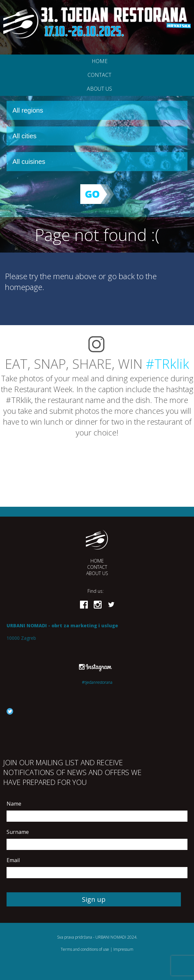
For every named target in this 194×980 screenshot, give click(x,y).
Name (14, 804)
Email (13, 860)
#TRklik (167, 364)
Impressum (123, 949)
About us (99, 89)
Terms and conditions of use (85, 949)
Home (100, 61)
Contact (99, 75)
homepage (24, 287)
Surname (18, 832)
